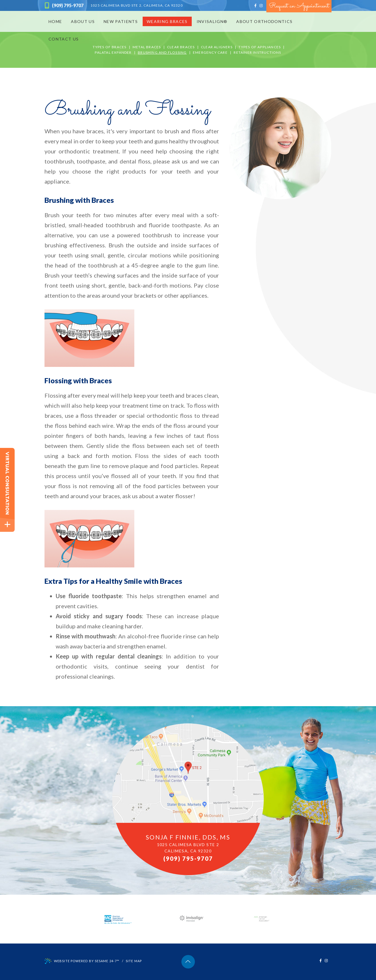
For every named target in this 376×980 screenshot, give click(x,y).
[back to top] (188, 962)
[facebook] (255, 6)
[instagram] (261, 6)
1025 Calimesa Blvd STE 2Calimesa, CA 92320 (188, 848)
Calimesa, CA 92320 (137, 5)
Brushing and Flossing (162, 52)
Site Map (134, 961)
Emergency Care (210, 52)
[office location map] (188, 799)
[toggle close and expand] (7, 524)
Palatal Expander (113, 52)
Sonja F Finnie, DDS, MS (188, 837)
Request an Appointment (299, 6)
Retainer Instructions (257, 52)
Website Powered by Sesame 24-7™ (82, 961)
